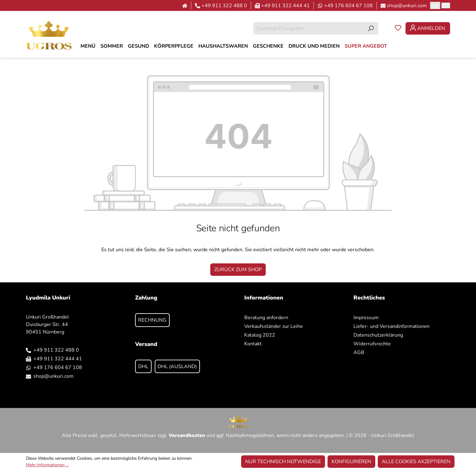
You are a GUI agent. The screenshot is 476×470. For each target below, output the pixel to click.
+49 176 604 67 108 (348, 6)
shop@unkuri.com (407, 6)
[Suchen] (371, 28)
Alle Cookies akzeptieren (416, 462)
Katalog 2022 (260, 335)
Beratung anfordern (266, 318)
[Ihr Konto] (428, 28)
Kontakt (253, 344)
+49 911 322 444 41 (285, 6)
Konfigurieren (351, 462)
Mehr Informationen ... (47, 465)
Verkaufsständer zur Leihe (274, 326)
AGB (359, 352)
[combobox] (308, 28)
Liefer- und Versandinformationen (391, 326)
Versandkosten (187, 435)
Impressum (366, 318)
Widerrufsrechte (372, 344)
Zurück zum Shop (238, 270)
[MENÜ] (88, 46)
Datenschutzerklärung (378, 335)
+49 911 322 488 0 (224, 6)
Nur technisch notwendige (283, 462)
